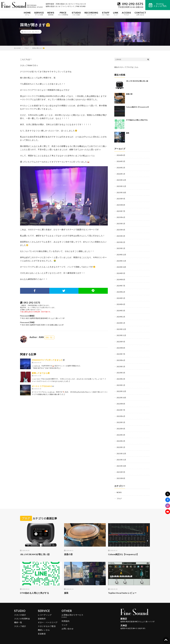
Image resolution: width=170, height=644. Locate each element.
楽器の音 (129, 94)
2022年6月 (121, 413)
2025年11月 (121, 186)
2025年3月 (121, 235)
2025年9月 (121, 198)
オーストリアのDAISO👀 (43, 386)
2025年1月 (121, 247)
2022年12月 (121, 388)
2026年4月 (121, 155)
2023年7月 (121, 352)
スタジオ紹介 (20, 610)
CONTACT (140, 15)
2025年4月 (121, 229)
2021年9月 (121, 468)
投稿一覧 (49, 337)
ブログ (37, 32)
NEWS (51, 15)
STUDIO (76, 15)
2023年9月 (121, 339)
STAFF (106, 15)
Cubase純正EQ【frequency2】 (124, 550)
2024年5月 (121, 296)
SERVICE (39, 15)
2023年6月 (121, 358)
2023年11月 (121, 333)
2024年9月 (121, 272)
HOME (27, 15)
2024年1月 (121, 321)
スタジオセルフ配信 (47, 622)
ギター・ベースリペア (48, 618)
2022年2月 (121, 437)
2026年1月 (121, 173)
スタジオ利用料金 (22, 614)
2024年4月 (121, 302)
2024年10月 (121, 266)
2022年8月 (121, 401)
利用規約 (66, 617)
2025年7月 (121, 210)
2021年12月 (121, 450)
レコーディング (45, 610)
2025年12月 (121, 180)
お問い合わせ (68, 624)
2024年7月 (121, 284)
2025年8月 (121, 204)
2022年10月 (121, 394)
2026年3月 (121, 161)
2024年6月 (121, 290)
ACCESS (126, 15)
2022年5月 (121, 419)
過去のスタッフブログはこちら (126, 67)
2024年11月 (121, 259)
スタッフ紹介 (20, 622)
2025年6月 (121, 216)
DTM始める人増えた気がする (137, 120)
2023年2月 (121, 376)
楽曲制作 (42, 614)
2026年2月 (121, 167)
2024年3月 (121, 309)
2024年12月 (121, 253)
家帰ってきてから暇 (41, 373)
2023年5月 (121, 364)
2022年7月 (121, 407)
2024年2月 (121, 315)
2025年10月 (121, 192)
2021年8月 (121, 474)
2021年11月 (121, 456)
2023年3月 (121, 370)
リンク (65, 620)
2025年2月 (121, 241)
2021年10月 (121, 462)
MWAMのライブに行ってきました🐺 (48, 360)
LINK (116, 15)
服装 (128, 133)
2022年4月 (121, 425)
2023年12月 (121, 327)
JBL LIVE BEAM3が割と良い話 (137, 81)
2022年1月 (121, 444)
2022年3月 (121, 431)
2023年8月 (121, 345)
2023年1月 (121, 382)
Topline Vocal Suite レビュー (122, 589)
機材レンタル (44, 626)
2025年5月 (121, 223)
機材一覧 (18, 618)
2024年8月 (121, 278)
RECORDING (91, 15)
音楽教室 (42, 629)
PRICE (63, 15)
